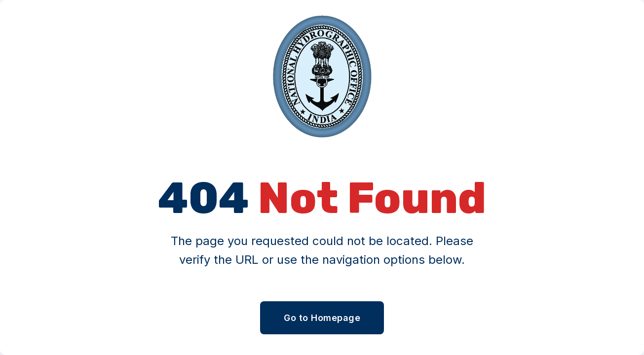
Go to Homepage (322, 318)
